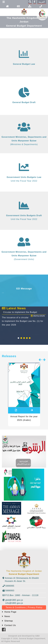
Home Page (10, 612)
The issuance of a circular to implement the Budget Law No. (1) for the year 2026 (23, 321)
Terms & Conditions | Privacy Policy (24, 607)
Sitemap (8, 621)
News (7, 616)
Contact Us (10, 625)
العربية (42, 2)
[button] (18, 338)
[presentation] (40, 360)
